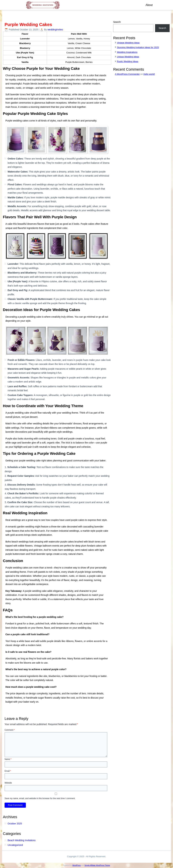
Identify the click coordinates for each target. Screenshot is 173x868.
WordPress (76, 865)
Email (8, 771)
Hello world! (149, 74)
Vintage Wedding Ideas (128, 43)
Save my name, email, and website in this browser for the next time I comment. (40, 798)
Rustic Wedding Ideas (128, 61)
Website (8, 783)
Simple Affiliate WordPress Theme (97, 865)
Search (117, 22)
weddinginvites (55, 30)
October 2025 (15, 824)
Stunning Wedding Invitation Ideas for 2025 (138, 47)
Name (8, 759)
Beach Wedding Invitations (22, 840)
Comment (10, 730)
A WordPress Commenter (127, 74)
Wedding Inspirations (127, 52)
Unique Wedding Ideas (128, 57)
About (149, 5)
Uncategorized (15, 845)
